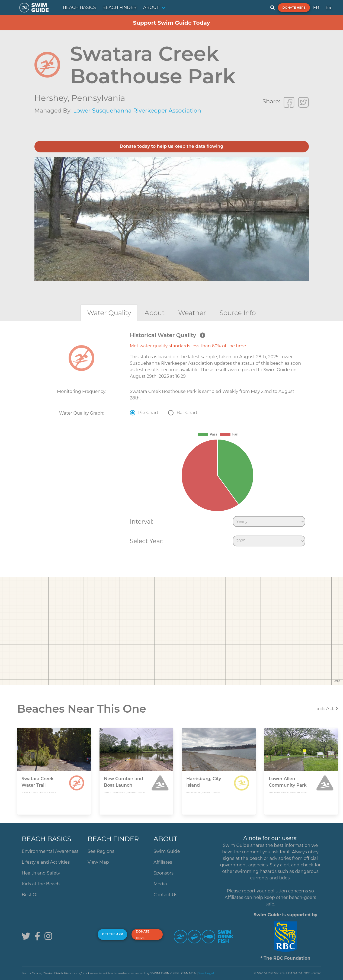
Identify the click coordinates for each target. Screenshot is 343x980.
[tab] (109, 313)
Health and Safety (41, 873)
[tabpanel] (171, 440)
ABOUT (151, 7)
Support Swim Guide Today (171, 23)
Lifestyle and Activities (46, 862)
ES (328, 7)
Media (160, 884)
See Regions (101, 851)
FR (316, 7)
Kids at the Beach (41, 884)
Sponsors (164, 873)
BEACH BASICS (79, 7)
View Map (98, 862)
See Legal (206, 973)
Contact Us (165, 895)
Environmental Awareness (50, 851)
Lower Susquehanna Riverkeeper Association (137, 111)
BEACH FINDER (120, 7)
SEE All (327, 708)
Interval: (142, 521)
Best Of (30, 895)
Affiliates (163, 862)
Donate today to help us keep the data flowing (171, 146)
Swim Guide (167, 851)
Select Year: (147, 541)
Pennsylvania (98, 98)
